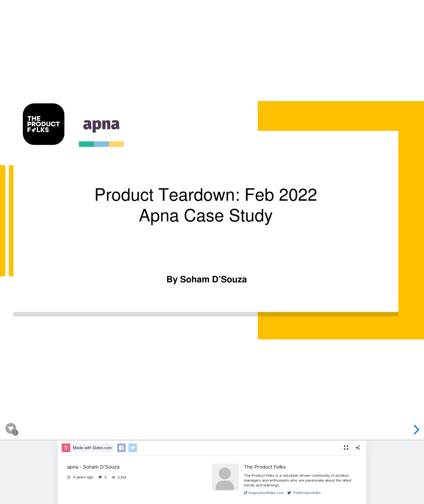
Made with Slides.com (92, 448)
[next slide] (416, 430)
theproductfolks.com (264, 493)
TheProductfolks (304, 493)
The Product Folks (265, 467)
